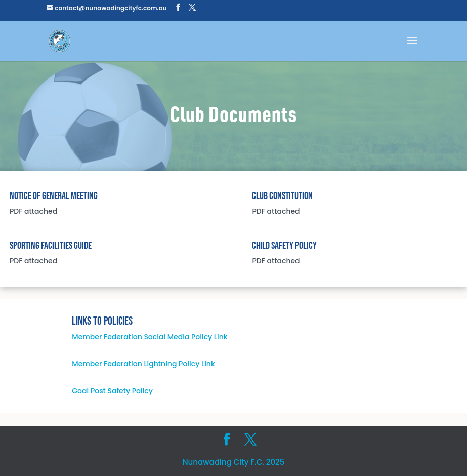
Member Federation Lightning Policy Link (143, 364)
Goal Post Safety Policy (112, 391)
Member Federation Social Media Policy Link (150, 337)
